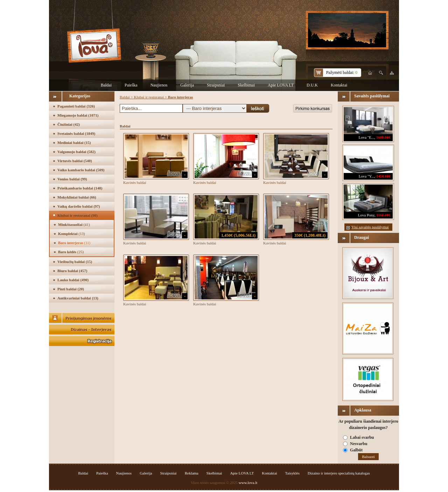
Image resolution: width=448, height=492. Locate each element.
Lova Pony (366, 215)
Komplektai (72, 234)
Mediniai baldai (74, 143)
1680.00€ (383, 137)
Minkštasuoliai (74, 224)
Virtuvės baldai (75, 161)
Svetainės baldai (76, 133)
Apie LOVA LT (281, 85)
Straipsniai (216, 85)
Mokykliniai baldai (77, 197)
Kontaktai (339, 85)
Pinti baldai (71, 289)
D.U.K (312, 85)
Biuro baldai (72, 271)
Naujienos (159, 85)
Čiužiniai (69, 124)
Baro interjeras (74, 243)
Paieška (131, 85)
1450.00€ (383, 176)
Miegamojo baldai (78, 115)
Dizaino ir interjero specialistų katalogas (339, 473)
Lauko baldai (73, 280)
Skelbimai (246, 85)
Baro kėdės (71, 252)
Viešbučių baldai (75, 262)
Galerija (187, 85)
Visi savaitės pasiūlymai (370, 227)
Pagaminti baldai (76, 106)
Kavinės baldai (135, 182)
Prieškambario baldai (80, 188)
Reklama (192, 473)
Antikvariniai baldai (78, 298)
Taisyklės (292, 473)
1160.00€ (383, 215)
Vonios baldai (72, 179)
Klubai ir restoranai (78, 215)
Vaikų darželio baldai (79, 206)
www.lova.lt (248, 483)
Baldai (106, 85)
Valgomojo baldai (76, 152)
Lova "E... (366, 137)
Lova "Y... (367, 176)
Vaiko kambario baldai (81, 170)
